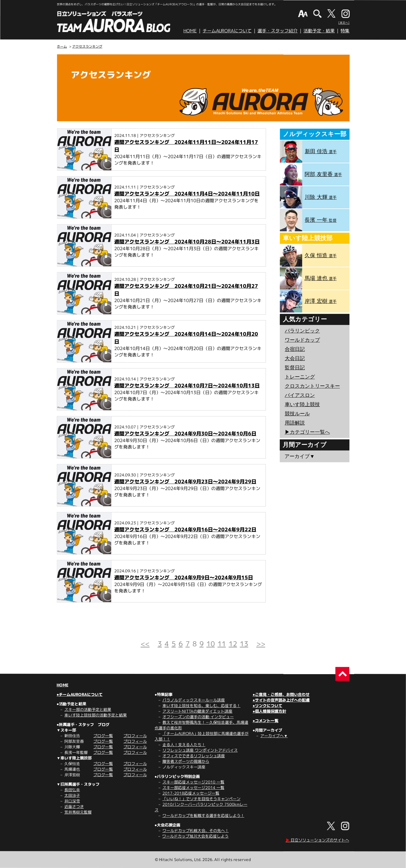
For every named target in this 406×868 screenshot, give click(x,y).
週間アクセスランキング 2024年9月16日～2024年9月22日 (185, 530)
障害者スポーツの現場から (186, 761)
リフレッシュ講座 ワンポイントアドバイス (200, 750)
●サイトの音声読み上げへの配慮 (281, 700)
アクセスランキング (87, 46)
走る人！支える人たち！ (184, 745)
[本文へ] (344, 23)
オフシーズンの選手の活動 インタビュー (198, 717)
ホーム (62, 46)
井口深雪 (72, 801)
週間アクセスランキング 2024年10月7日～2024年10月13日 (187, 386)
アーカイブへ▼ (274, 736)
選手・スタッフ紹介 (278, 31)
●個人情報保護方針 (269, 711)
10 (211, 644)
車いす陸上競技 (302, 404)
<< (145, 644)
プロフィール (135, 736)
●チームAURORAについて (80, 694)
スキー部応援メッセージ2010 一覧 (193, 782)
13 (244, 644)
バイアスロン (300, 395)
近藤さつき (74, 806)
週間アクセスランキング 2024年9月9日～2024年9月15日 (184, 578)
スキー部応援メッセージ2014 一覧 (193, 788)
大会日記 (295, 358)
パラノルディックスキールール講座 (194, 700)
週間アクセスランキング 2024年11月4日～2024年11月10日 (187, 194)
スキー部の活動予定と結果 (88, 709)
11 (222, 644)
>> (261, 644)
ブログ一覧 (103, 736)
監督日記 (295, 368)
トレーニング (300, 377)
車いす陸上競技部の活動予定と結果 (96, 715)
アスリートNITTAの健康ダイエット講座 (197, 711)
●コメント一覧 (265, 721)
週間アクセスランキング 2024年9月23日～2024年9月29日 (185, 482)
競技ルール (297, 414)
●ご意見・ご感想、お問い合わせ (281, 694)
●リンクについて (267, 706)
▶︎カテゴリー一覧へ (307, 432)
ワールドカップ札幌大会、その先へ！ (196, 830)
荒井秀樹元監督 (78, 812)
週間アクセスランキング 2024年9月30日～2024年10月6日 (185, 434)
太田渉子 (72, 795)
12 (233, 644)
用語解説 (295, 423)
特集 (345, 31)
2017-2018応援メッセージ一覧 (191, 793)
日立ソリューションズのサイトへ (317, 840)
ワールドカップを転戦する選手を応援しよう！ (203, 815)
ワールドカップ (302, 340)
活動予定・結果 (319, 31)
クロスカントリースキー (312, 386)
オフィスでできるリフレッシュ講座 (194, 756)
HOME (190, 31)
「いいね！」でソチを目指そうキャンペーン (201, 799)
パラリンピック (302, 331)
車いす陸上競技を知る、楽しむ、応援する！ (201, 706)
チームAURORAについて (227, 31)
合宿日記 (295, 349)
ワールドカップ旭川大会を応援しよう (195, 836)
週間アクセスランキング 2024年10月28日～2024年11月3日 (187, 242)
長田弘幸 (72, 790)
